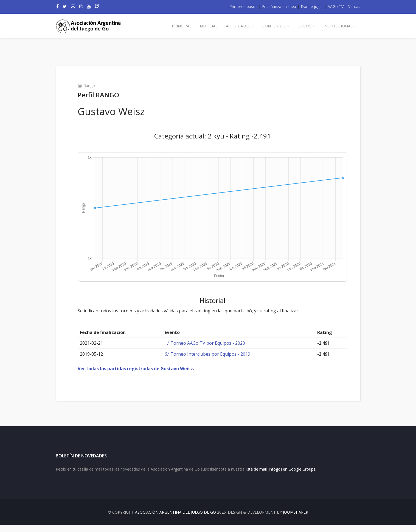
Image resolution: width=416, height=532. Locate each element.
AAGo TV (336, 6)
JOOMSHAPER (296, 519)
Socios (304, 26)
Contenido (274, 26)
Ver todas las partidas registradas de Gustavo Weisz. (142, 369)
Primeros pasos (243, 6)
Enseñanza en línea (279, 6)
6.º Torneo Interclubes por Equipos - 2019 (210, 354)
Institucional (338, 26)
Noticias (209, 26)
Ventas (354, 6)
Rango (95, 85)
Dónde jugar (312, 6)
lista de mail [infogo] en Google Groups (280, 476)
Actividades (238, 26)
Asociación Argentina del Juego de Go (175, 519)
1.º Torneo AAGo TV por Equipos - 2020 (207, 343)
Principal (182, 26)
